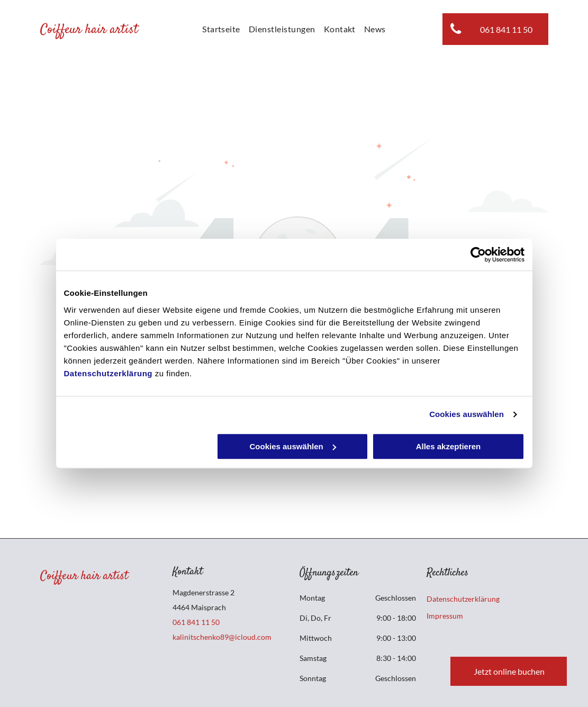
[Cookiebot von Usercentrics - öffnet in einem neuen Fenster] (478, 255)
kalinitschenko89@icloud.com (222, 637)
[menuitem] (221, 29)
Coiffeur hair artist (89, 30)
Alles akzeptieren (449, 446)
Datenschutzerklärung (108, 373)
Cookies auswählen (467, 414)
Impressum (445, 616)
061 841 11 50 (196, 622)
